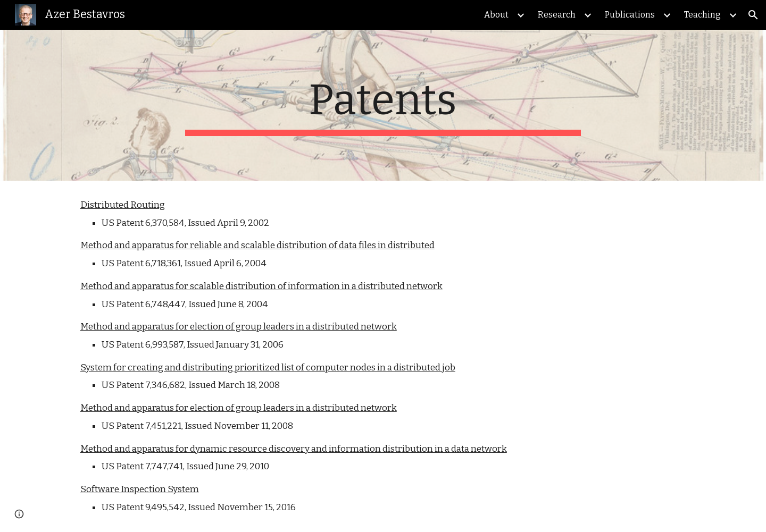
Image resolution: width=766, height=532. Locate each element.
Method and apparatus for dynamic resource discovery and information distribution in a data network (294, 449)
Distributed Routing (123, 205)
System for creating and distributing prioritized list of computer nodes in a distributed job (268, 368)
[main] (383, 105)
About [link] (496, 15)
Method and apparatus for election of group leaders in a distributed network (239, 327)
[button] (753, 15)
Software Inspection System (140, 489)
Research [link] (557, 15)
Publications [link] (630, 15)
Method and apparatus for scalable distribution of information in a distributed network (261, 286)
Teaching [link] (702, 15)
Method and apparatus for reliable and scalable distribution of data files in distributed (257, 245)
